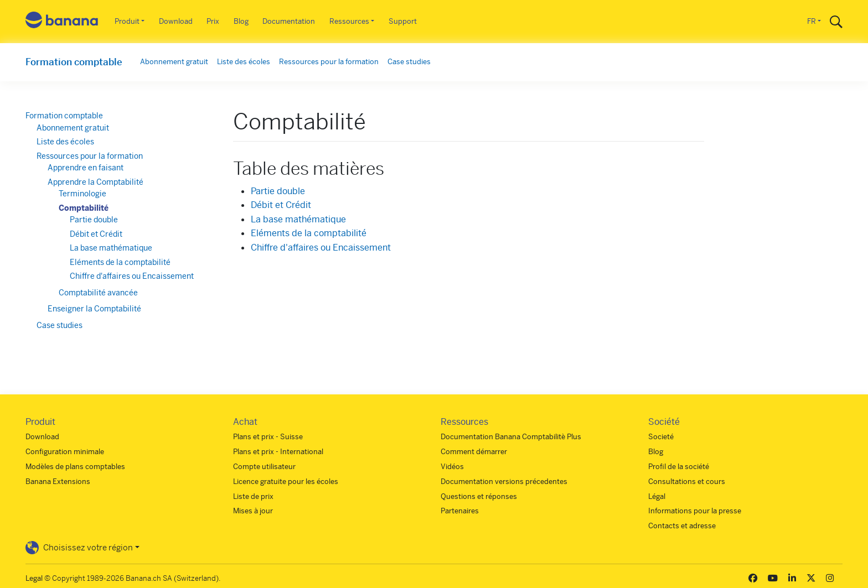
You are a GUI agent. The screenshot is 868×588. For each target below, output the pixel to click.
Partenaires (460, 511)
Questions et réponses (479, 496)
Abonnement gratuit (174, 62)
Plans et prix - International (278, 452)
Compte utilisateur (264, 467)
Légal (657, 496)
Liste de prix (253, 496)
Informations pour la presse (695, 511)
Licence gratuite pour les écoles (286, 482)
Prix (213, 21)
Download (176, 21)
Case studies (409, 62)
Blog (241, 21)
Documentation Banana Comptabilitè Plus (511, 437)
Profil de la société (679, 467)
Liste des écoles (244, 62)
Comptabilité (84, 208)
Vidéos (452, 467)
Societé (661, 437)
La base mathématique (298, 219)
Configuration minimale (65, 452)
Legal (34, 578)
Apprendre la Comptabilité (95, 182)
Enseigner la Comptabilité (94, 309)
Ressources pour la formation (329, 62)
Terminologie (82, 194)
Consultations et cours (687, 482)
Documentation (289, 21)
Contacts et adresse (682, 526)
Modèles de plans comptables (75, 467)
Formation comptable (74, 62)
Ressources (349, 21)
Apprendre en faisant (86, 168)
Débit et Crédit (281, 205)
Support (403, 21)
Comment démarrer (474, 452)
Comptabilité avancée (98, 293)
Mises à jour (253, 511)
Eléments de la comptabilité (309, 233)
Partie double (278, 191)
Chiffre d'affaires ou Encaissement (321, 248)
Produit (127, 21)
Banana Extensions (58, 482)
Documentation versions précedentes (504, 482)
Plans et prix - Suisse (268, 437)
